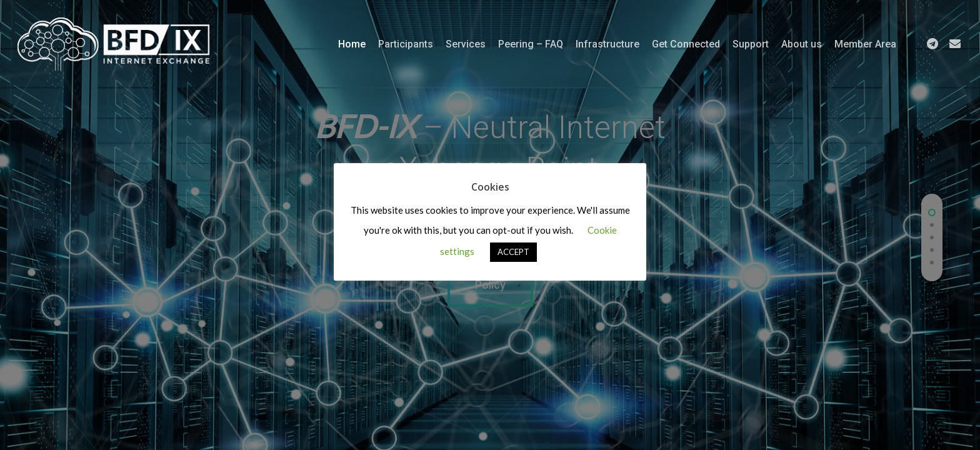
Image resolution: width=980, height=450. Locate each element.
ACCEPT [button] (513, 252)
